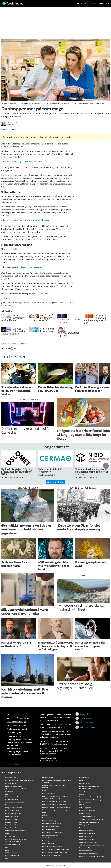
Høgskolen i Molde (11, 816)
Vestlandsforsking (85, 848)
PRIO (81, 780)
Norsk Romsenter (48, 844)
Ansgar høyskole (11, 778)
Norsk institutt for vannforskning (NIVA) (56, 852)
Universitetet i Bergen (86, 831)
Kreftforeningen (11, 836)
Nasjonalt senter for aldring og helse (54, 801)
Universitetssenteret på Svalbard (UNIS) (92, 845)
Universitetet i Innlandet (87, 834)
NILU (7, 858)
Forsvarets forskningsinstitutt (15, 802)
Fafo (7, 794)
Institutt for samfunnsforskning (16, 831)
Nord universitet (47, 818)
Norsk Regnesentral (49, 841)
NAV (7, 847)
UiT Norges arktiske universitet (90, 825)
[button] (106, 466)
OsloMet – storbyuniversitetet (52, 855)
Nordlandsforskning (49, 821)
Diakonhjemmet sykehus (13, 786)
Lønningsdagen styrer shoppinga (27, 267)
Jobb (101, 4)
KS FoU (7, 834)
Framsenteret (10, 805)
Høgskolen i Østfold (12, 819)
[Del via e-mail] (14, 349)
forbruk (12, 344)
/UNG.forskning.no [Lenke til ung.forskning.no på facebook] (88, 723)
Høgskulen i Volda (11, 822)
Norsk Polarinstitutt (49, 838)
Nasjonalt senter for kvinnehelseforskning (56, 807)
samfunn (22, 344)
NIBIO (7, 850)
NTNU (44, 790)
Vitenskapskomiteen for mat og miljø (92, 856)
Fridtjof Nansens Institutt (13, 808)
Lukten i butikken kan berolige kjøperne (31, 220)
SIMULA (82, 791)
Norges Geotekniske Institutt (52, 824)
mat (4, 344)
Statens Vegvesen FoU (86, 808)
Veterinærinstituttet (86, 851)
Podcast (93, 4)
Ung (86, 4)
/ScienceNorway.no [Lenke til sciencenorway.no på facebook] (88, 727)
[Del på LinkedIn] (10, 349)
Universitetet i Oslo (85, 836)
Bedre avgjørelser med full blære (27, 162)
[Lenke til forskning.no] (36, 3)
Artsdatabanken (10, 783)
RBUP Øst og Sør (85, 783)
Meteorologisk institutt (13, 844)
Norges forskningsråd (50, 829)
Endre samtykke (13, 764)
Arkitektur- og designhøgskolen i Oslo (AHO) (20, 780)
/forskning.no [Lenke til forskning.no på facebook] (86, 718)
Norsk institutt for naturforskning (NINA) (56, 849)
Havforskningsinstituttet (13, 813)
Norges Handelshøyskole (51, 827)
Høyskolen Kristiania (12, 828)
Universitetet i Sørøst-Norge (88, 842)
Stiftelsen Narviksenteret (87, 811)
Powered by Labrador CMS (55, 866)
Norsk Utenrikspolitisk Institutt (53, 847)
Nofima (45, 815)
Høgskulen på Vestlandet (13, 825)
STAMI (81, 805)
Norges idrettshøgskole (50, 835)
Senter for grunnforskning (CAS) (90, 797)
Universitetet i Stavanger (87, 839)
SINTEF (82, 794)
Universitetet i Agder (86, 828)
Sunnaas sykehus (85, 813)
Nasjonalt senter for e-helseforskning (55, 804)
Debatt (79, 4)
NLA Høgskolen (47, 778)
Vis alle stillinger (55, 482)
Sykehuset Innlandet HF (87, 816)
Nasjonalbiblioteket (49, 793)
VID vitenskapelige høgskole (89, 854)
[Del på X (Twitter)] (7, 349)
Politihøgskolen (85, 778)
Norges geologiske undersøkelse (53, 832)
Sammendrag (7, 306)
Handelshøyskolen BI (12, 811)
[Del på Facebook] (3, 349)
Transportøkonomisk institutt (89, 822)
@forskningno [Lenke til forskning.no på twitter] (86, 714)
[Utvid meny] (108, 4)
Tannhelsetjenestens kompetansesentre (93, 819)
